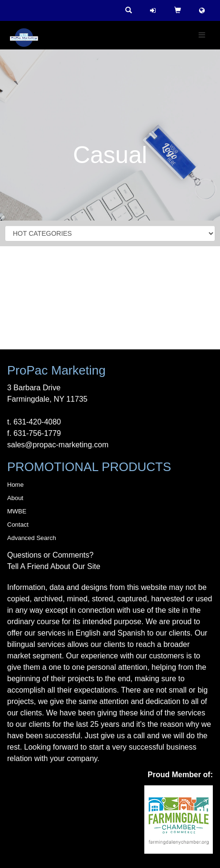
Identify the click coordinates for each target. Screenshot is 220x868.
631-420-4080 (37, 422)
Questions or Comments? (50, 555)
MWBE (17, 511)
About (15, 498)
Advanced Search (32, 538)
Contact (18, 525)
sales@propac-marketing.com (58, 445)
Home (15, 485)
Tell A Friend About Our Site (54, 566)
